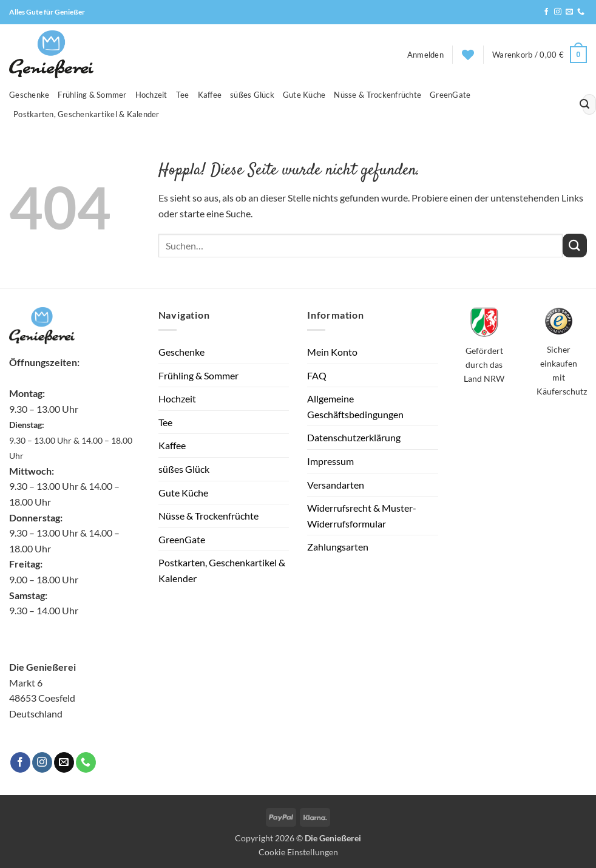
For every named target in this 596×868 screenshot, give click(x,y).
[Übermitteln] (584, 104)
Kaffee (210, 95)
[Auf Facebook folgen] (546, 12)
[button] (425, 55)
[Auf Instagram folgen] (558, 12)
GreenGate (450, 95)
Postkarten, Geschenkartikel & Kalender (86, 114)
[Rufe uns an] (581, 12)
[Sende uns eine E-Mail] (569, 12)
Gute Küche (304, 95)
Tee (183, 95)
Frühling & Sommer (92, 95)
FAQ (317, 375)
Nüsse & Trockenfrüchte (378, 95)
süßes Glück (252, 95)
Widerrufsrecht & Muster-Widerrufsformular (362, 516)
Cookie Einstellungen (298, 852)
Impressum (330, 461)
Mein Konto (332, 352)
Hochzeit (151, 95)
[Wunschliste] (468, 55)
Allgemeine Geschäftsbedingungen (355, 406)
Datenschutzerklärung (354, 437)
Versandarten (336, 485)
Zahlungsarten (338, 547)
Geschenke (29, 95)
